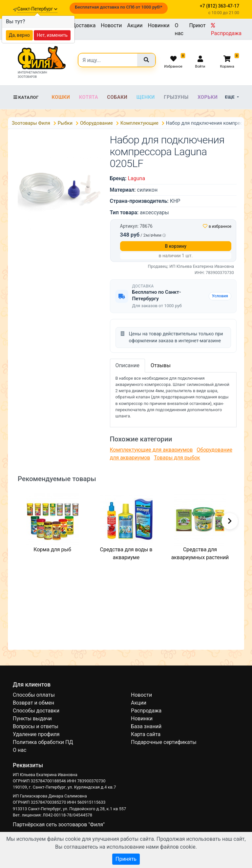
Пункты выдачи (32, 719)
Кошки (61, 97)
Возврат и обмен (33, 703)
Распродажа (226, 30)
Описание (128, 365)
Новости (111, 25)
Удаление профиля (36, 734)
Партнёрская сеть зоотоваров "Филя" (59, 825)
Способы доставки (36, 711)
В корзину (176, 246)
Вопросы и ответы (36, 726)
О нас (179, 29)
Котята (89, 97)
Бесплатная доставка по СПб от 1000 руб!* (118, 7)
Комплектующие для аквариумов (151, 450)
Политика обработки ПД (43, 742)
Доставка (84, 25)
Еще (231, 97)
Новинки (159, 25)
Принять (126, 859)
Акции (135, 25)
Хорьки (208, 97)
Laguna (136, 178)
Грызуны (176, 97)
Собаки (117, 97)
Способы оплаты (34, 695)
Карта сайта (146, 734)
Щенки (146, 97)
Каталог (26, 97)
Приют (197, 25)
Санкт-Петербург (37, 9)
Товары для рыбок (177, 458)
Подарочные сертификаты (164, 742)
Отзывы (161, 365)
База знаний (146, 726)
